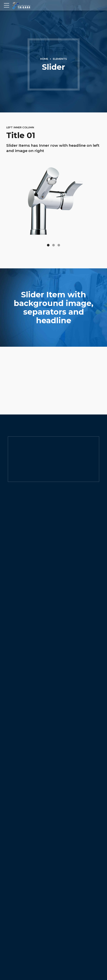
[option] (53, 308)
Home (44, 59)
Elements (60, 59)
